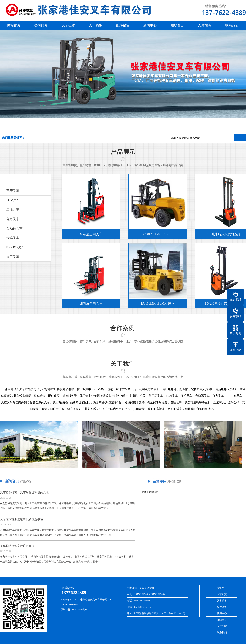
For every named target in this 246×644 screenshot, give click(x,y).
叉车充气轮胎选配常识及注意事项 (22, 519)
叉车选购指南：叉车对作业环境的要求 (24, 493)
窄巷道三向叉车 (90, 234)
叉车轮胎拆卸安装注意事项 (17, 546)
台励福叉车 (14, 228)
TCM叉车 (13, 200)
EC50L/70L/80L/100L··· (156, 234)
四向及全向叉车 (90, 303)
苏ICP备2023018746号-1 (74, 609)
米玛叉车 (13, 238)
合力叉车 (13, 219)
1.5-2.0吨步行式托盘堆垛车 (223, 303)
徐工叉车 (13, 257)
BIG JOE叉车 (15, 247)
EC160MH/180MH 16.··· (156, 303)
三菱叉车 (13, 191)
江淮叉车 (13, 210)
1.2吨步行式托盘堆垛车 (223, 234)
